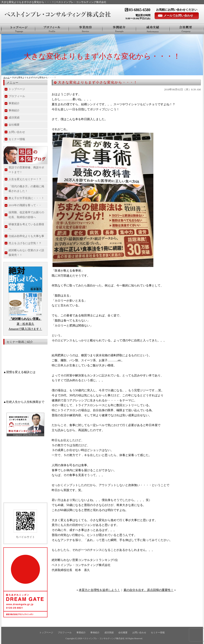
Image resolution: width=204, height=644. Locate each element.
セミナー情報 (17, 139)
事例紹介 (119, 29)
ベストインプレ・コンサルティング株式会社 (104, 638)
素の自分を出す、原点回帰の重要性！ (149, 590)
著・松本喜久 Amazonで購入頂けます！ (25, 324)
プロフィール (52, 29)
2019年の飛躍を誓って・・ (25, 205)
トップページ (18, 29)
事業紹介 (86, 29)
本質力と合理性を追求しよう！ (99, 590)
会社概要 (186, 29)
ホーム (7, 77)
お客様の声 (153, 29)
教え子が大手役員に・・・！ (26, 198)
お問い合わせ (17, 132)
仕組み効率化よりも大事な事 (26, 236)
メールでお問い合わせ (178, 16)
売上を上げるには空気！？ (25, 243)
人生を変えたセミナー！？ (25, 179)
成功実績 (14, 118)
